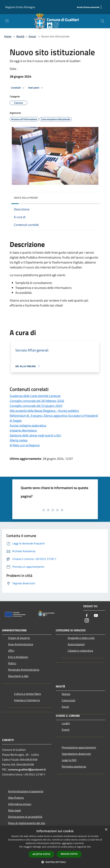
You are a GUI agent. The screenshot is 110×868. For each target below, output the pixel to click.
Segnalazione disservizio (76, 754)
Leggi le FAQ (69, 760)
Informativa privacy (20, 804)
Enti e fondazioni (18, 657)
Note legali (15, 810)
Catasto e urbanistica (80, 651)
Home (8, 36)
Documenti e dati (18, 676)
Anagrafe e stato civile (81, 638)
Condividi (18, 88)
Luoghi (66, 723)
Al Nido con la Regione (25, 445)
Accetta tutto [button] (41, 854)
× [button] (106, 830)
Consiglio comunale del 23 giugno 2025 (36, 406)
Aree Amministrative (21, 644)
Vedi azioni (36, 88)
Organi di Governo (19, 638)
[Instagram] (87, 621)
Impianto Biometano (23, 430)
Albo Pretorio (16, 798)
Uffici (11, 651)
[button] (55, 862)
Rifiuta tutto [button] (69, 854)
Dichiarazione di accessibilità (25, 817)
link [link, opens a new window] (89, 847)
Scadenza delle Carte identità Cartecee (35, 396)
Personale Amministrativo (24, 670)
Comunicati (69, 700)
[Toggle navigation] (7, 21)
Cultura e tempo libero (27, 694)
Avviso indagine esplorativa (28, 425)
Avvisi (32, 36)
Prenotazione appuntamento (79, 747)
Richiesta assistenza (74, 766)
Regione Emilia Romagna (20, 7)
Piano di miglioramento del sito (27, 823)
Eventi (66, 730)
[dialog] (55, 847)
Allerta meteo (19, 440)
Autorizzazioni (76, 644)
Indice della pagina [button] (26, 198)
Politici (12, 663)
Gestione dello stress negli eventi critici (35, 435)
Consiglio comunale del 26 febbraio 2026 (37, 401)
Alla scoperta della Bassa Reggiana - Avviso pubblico (44, 411)
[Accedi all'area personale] (88, 7)
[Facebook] (87, 616)
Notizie (66, 694)
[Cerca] (103, 21)
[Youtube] (96, 616)
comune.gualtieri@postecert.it (27, 769)
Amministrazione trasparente (26, 791)
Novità (20, 36)
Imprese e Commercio (27, 700)
